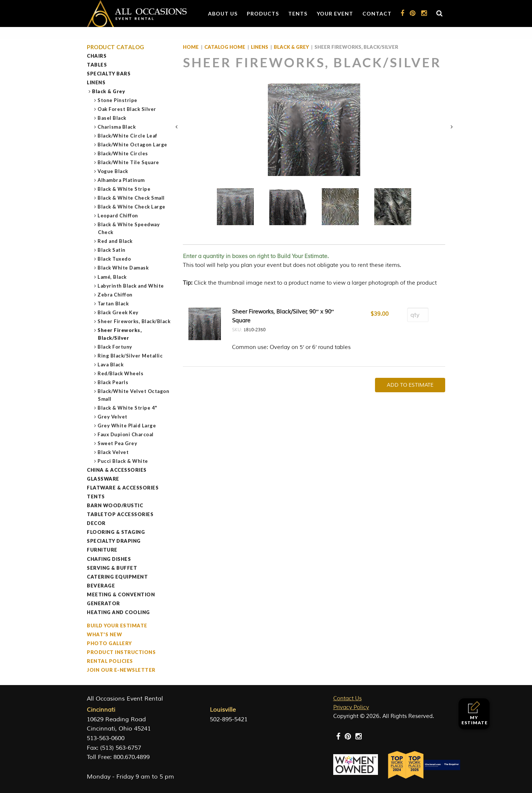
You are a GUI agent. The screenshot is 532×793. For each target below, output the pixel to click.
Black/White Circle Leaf (128, 136)
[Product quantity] (418, 315)
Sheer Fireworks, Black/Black (134, 321)
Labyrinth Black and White (131, 286)
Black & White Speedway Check (129, 228)
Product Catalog (116, 47)
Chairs (97, 56)
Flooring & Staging (116, 532)
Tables (97, 65)
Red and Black (115, 241)
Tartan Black (113, 304)
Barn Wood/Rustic (115, 505)
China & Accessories (117, 470)
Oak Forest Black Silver (127, 109)
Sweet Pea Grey (117, 443)
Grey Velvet (113, 417)
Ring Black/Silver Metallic (130, 356)
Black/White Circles (123, 153)
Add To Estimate (410, 385)
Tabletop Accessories (120, 514)
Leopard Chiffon (118, 216)
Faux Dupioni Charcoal (126, 434)
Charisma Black (117, 127)
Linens (96, 82)
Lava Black (111, 365)
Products (263, 13)
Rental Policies (110, 661)
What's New (104, 634)
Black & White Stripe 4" (128, 408)
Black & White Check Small (131, 198)
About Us (223, 13)
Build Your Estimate (117, 626)
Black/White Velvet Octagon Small (134, 395)
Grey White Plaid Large (127, 426)
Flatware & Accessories (123, 488)
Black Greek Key (118, 312)
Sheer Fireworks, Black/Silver (120, 334)
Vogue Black (113, 171)
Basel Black (112, 118)
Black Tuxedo (114, 259)
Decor (96, 523)
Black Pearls (113, 382)
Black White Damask (123, 268)
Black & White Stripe (124, 189)
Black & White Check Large (132, 207)
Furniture (102, 550)
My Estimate (475, 713)
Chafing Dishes (109, 559)
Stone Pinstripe (118, 100)
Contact (377, 13)
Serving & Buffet (112, 568)
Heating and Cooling (118, 612)
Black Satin (112, 250)
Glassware (103, 479)
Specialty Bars (109, 74)
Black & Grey (109, 91)
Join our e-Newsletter (121, 670)
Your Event (335, 13)
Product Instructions (121, 652)
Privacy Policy (351, 707)
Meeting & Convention (121, 594)
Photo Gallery (109, 643)
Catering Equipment (117, 577)
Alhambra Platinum (121, 180)
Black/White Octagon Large (133, 145)
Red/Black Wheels (121, 373)
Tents (298, 13)
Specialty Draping (114, 541)
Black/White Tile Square (129, 162)
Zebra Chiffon (115, 295)
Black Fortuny (115, 347)
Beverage (101, 586)
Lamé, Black (112, 277)
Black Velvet (113, 452)
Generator (103, 603)
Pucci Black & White (123, 461)
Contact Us (347, 699)
